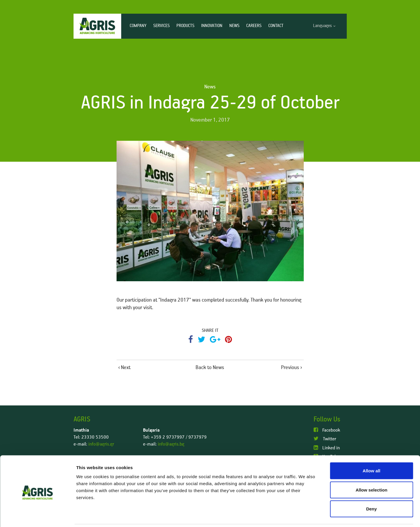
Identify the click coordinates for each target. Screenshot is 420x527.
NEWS (234, 26)
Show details (305, 516)
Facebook (327, 430)
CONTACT (276, 26)
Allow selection (371, 470)
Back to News (210, 368)
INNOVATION (212, 26)
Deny (372, 489)
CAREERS (254, 26)
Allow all (372, 451)
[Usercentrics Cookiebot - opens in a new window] (38, 516)
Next (126, 368)
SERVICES (161, 26)
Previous (290, 368)
